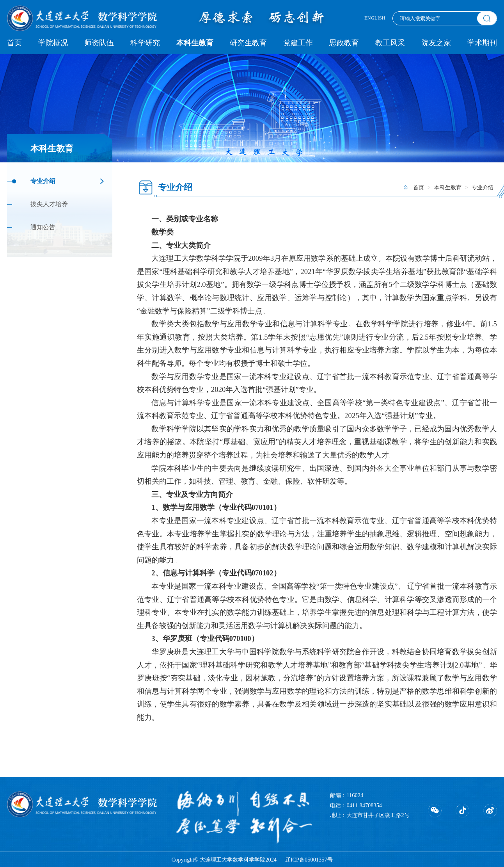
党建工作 (298, 43)
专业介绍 (43, 181)
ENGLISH (375, 18)
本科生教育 (195, 43)
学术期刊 (482, 43)
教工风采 (390, 43)
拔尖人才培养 (49, 204)
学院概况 (53, 43)
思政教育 (344, 43)
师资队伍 (99, 43)
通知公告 (43, 227)
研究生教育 (248, 43)
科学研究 (145, 43)
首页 (14, 43)
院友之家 (436, 43)
